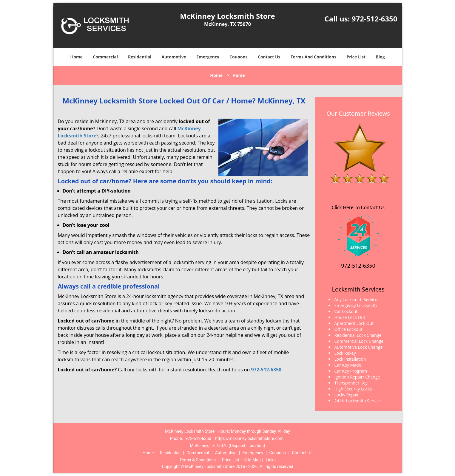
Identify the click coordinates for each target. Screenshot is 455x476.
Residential (140, 57)
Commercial (105, 57)
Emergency (208, 57)
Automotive (174, 57)
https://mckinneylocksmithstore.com (249, 438)
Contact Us (269, 57)
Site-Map (253, 460)
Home (76, 57)
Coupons (238, 57)
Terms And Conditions (314, 57)
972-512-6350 (375, 19)
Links (271, 460)
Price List (356, 57)
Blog (380, 57)
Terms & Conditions (198, 460)
